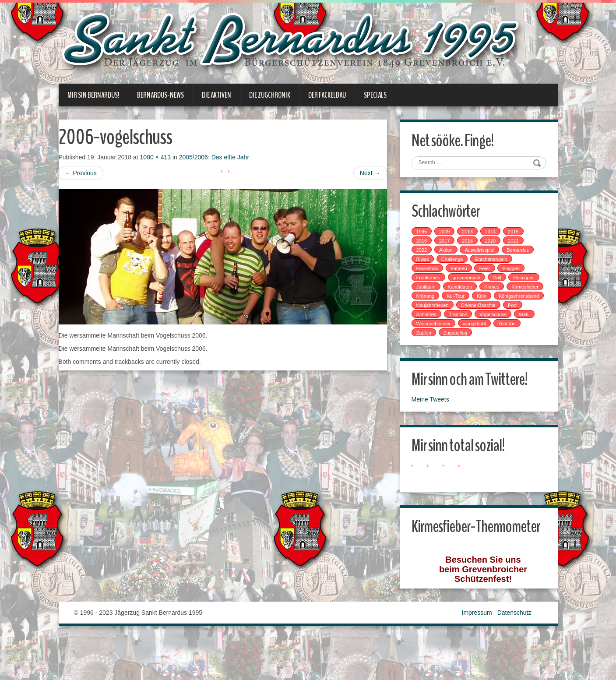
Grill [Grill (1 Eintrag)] (501, 281)
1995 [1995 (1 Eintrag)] (426, 235)
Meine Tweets (434, 413)
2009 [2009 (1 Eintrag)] (448, 235)
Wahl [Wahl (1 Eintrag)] (495, 327)
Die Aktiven (216, 95)
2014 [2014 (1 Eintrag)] (494, 235)
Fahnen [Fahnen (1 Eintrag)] (463, 271)
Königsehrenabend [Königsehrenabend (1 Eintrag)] (440, 308)
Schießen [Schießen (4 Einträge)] (499, 317)
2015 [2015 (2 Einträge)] (517, 235)
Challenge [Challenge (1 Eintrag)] (456, 262)
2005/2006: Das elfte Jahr (214, 157)
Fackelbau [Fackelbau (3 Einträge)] (431, 271)
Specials (375, 95)
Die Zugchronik (270, 95)
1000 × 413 (155, 157)
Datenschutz (514, 653)
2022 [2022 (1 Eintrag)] (426, 253)
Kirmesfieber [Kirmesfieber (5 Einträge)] (434, 299)
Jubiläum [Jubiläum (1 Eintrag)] (463, 290)
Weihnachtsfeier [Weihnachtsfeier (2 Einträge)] (438, 336)
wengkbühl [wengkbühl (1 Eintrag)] (478, 336)
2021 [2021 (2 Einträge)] (517, 244)
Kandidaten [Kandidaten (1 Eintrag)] (497, 290)
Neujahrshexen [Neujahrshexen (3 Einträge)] (489, 308)
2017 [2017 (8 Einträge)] (448, 244)
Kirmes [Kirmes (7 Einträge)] (529, 290)
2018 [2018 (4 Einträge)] (471, 244)
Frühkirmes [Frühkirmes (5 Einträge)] (432, 281)
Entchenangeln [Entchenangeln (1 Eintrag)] (495, 262)
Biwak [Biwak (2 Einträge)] (427, 262)
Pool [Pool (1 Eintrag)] (472, 317)
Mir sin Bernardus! (93, 95)
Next (370, 173)
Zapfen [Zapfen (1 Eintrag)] (428, 345)
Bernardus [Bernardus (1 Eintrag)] (522, 253)
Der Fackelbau (327, 95)
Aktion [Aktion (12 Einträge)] (450, 253)
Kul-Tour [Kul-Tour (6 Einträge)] (499, 299)
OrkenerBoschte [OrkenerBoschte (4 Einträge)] (438, 317)
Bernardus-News (160, 95)
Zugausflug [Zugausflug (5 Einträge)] (459, 345)
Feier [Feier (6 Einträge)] (488, 271)
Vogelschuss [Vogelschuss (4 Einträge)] (465, 327)
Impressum (477, 653)
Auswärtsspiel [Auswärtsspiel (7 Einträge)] (483, 253)
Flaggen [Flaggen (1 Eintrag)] (515, 271)
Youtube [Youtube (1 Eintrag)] (511, 336)
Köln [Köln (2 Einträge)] (524, 299)
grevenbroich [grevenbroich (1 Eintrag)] (470, 281)
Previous (81, 173)
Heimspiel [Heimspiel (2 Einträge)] (431, 290)
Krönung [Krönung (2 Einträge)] (468, 299)
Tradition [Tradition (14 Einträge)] (429, 327)
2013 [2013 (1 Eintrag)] (471, 235)
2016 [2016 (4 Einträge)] (426, 244)
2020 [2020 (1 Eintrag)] (494, 244)
